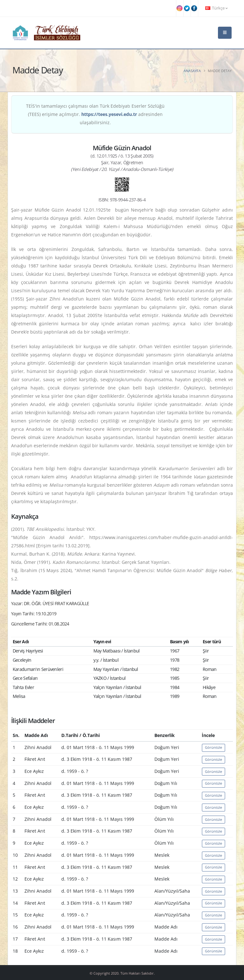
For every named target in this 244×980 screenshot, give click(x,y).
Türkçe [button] (216, 8)
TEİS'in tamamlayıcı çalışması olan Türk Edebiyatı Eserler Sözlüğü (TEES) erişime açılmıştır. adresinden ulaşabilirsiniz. (95, 114)
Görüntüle (213, 747)
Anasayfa (192, 71)
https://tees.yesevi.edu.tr (109, 114)
